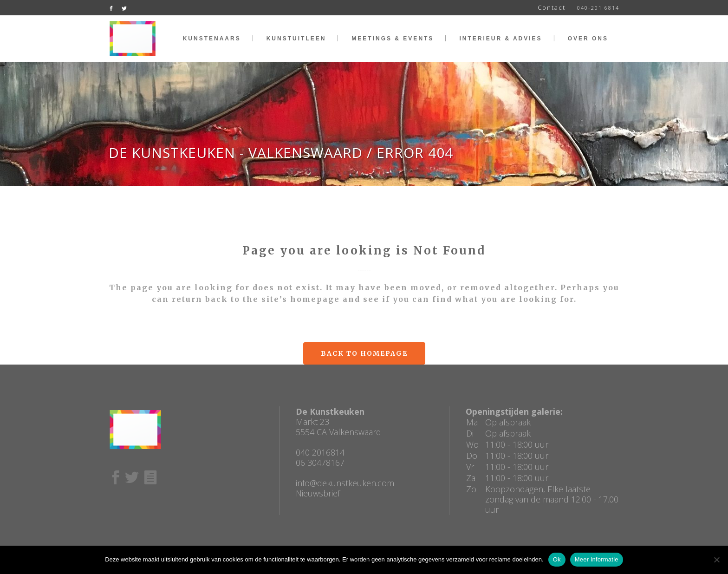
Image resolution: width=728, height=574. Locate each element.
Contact (552, 7)
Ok (557, 559)
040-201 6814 (598, 8)
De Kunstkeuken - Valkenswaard (236, 153)
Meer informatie (597, 559)
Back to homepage (364, 353)
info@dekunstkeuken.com (345, 483)
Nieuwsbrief (318, 493)
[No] (716, 560)
